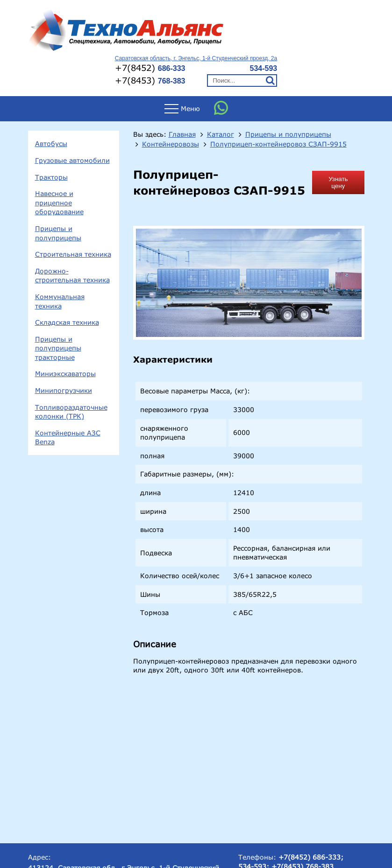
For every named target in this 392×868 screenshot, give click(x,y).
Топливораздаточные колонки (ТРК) (71, 412)
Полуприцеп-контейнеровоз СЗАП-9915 (278, 144)
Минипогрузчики (64, 390)
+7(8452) (150, 68)
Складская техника (67, 322)
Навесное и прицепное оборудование (59, 203)
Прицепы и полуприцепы (58, 233)
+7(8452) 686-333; (311, 857)
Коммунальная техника (60, 301)
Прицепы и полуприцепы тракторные (58, 348)
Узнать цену (338, 182)
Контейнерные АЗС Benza (68, 437)
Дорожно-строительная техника (72, 276)
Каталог (221, 134)
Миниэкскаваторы (65, 374)
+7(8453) (150, 80)
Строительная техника (73, 254)
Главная (182, 134)
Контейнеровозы (171, 144)
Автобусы (51, 143)
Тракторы (51, 177)
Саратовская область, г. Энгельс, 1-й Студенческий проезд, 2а (196, 58)
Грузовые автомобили (72, 160)
